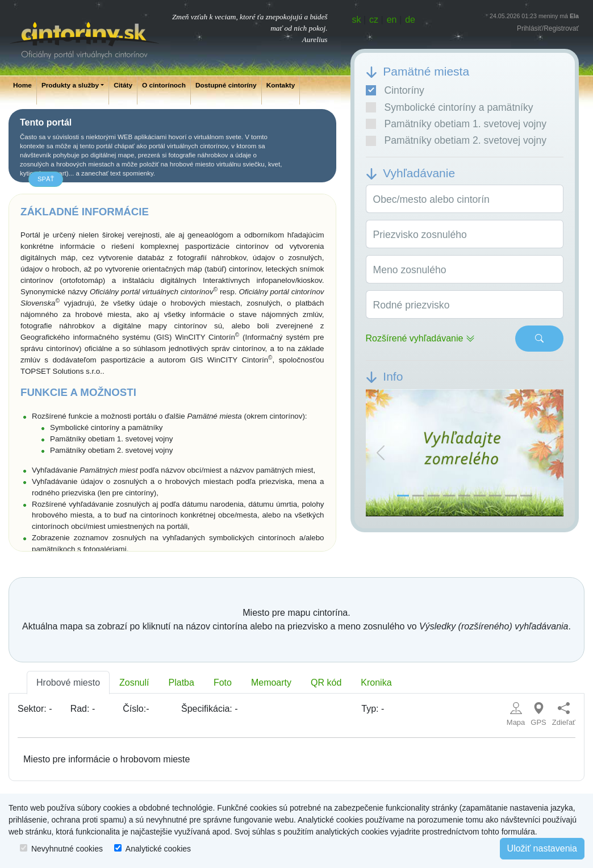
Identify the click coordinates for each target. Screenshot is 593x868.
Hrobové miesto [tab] (68, 683)
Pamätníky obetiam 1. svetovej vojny (456, 124)
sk (357, 20)
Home (22, 85)
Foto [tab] (223, 683)
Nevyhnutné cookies (67, 849)
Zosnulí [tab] (134, 683)
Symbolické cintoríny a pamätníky (450, 107)
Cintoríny (395, 90)
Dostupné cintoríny (226, 85)
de (410, 20)
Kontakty (281, 85)
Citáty (123, 85)
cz (374, 20)
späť (46, 179)
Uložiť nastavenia (542, 848)
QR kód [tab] (326, 683)
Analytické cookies (158, 849)
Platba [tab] (181, 683)
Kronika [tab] (376, 683)
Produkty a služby (70, 85)
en (392, 20)
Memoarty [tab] (271, 683)
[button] (381, 453)
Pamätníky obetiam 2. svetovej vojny (456, 140)
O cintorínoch (164, 85)
